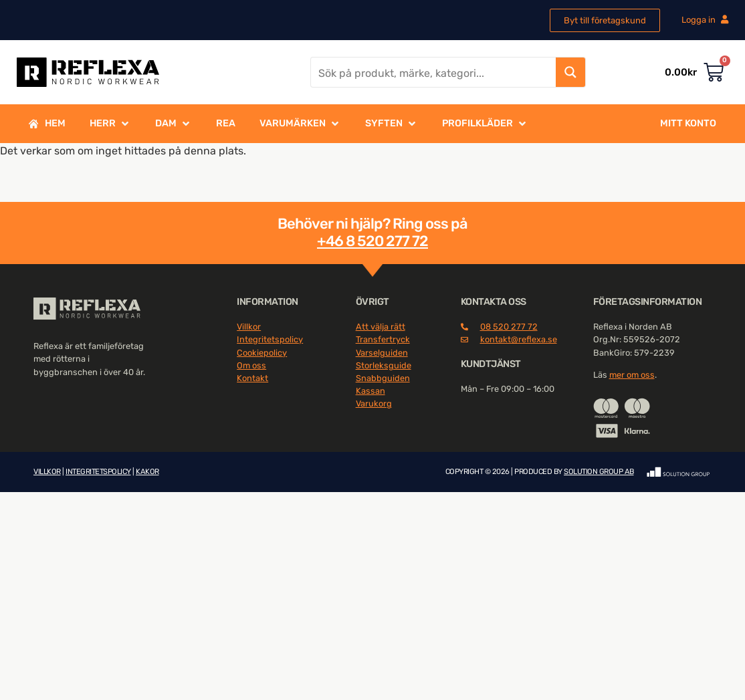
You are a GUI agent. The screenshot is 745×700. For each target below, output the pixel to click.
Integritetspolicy (270, 339)
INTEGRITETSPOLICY (98, 472)
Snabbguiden (383, 378)
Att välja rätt (381, 327)
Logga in (705, 20)
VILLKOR (47, 472)
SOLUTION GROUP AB (599, 472)
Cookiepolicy (262, 353)
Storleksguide (384, 365)
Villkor (249, 327)
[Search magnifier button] (570, 72)
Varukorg (374, 403)
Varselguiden (382, 353)
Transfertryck (383, 339)
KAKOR (147, 472)
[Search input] (434, 72)
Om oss (251, 365)
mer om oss (632, 375)
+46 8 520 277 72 (372, 241)
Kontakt (252, 378)
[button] (110, 124)
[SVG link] (87, 309)
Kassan (370, 391)
